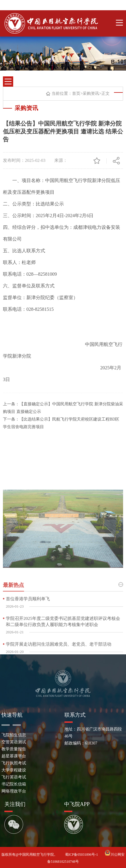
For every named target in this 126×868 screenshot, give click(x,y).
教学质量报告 (14, 749)
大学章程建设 (14, 770)
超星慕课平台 (14, 756)
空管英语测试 (14, 742)
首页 (76, 94)
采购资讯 (91, 94)
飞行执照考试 (14, 763)
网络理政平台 (14, 791)
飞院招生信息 (14, 735)
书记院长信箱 (14, 784)
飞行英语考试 (14, 777)
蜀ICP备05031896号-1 (82, 855)
